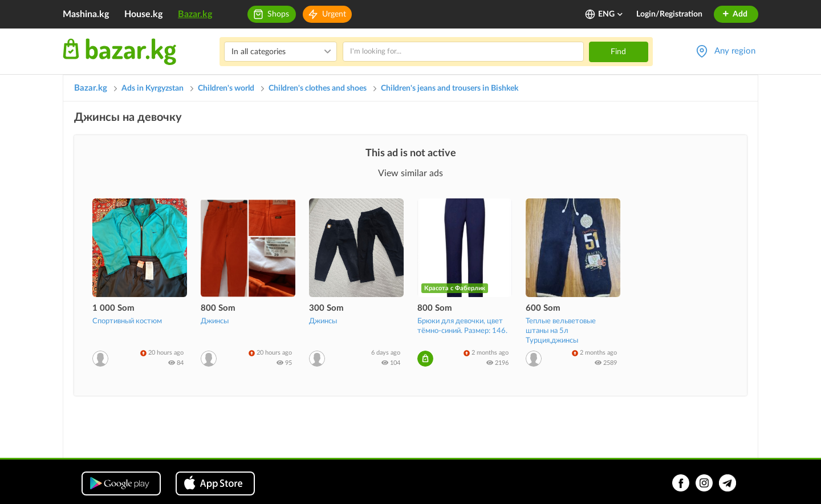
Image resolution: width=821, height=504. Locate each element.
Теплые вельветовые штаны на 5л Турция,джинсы (561, 331)
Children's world (226, 88)
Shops (278, 14)
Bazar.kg (195, 14)
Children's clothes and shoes (318, 88)
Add (735, 14)
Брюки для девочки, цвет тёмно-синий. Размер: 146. (462, 326)
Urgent (334, 14)
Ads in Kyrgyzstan (153, 88)
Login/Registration (669, 14)
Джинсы (215, 321)
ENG (611, 14)
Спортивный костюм (127, 321)
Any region (735, 51)
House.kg (143, 14)
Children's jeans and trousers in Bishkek (450, 88)
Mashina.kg (86, 14)
